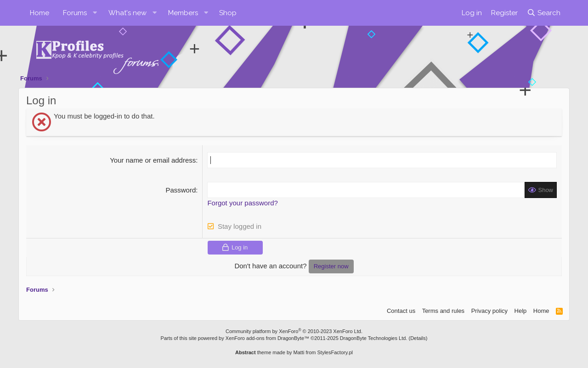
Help (521, 311)
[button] (95, 13)
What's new (127, 13)
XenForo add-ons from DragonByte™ (267, 338)
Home (40, 13)
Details (418, 338)
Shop (228, 13)
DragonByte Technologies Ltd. (374, 338)
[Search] (544, 13)
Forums (75, 13)
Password (181, 190)
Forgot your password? (242, 203)
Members (183, 13)
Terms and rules (443, 311)
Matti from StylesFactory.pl (323, 352)
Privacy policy (489, 311)
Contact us (401, 311)
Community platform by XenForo (294, 331)
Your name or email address (153, 160)
